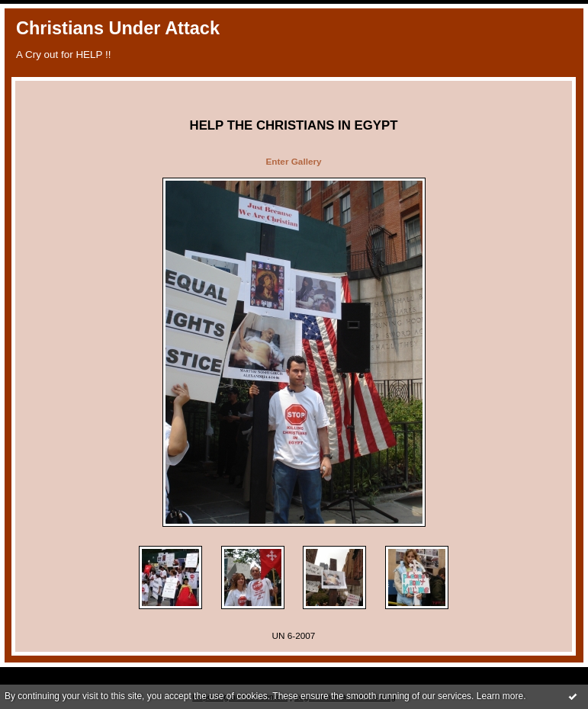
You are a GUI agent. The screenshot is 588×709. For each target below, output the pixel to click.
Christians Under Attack (118, 28)
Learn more (500, 696)
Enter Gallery (293, 161)
